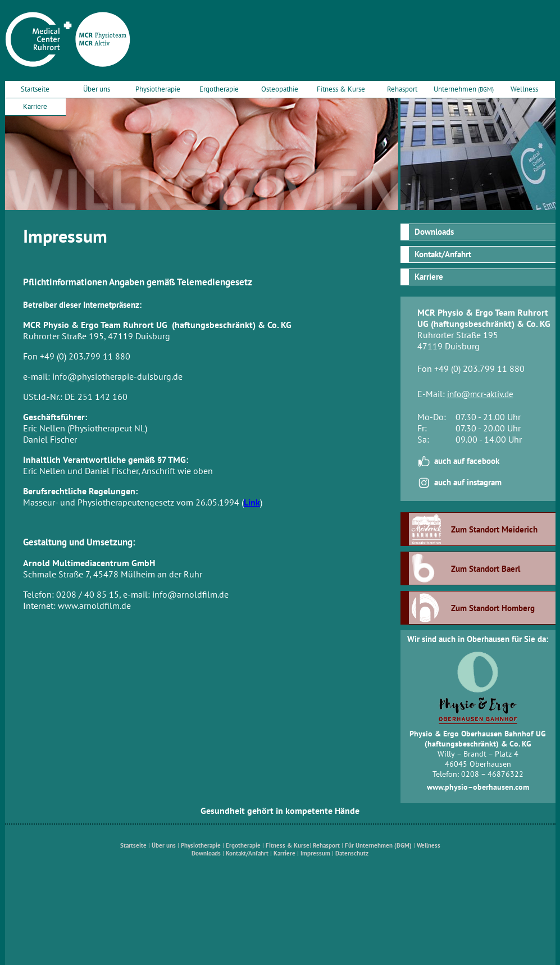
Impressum (315, 853)
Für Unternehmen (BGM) (378, 845)
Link (252, 502)
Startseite (35, 89)
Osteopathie (280, 89)
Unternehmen (464, 89)
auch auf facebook (467, 461)
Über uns (97, 89)
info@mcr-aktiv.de (480, 394)
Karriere (35, 106)
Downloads (434, 232)
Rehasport (402, 89)
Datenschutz (352, 853)
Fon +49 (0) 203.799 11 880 (471, 368)
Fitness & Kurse (341, 89)
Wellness (524, 89)
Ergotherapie (219, 89)
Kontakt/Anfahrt (443, 254)
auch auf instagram (468, 482)
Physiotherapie (158, 89)
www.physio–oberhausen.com (478, 787)
